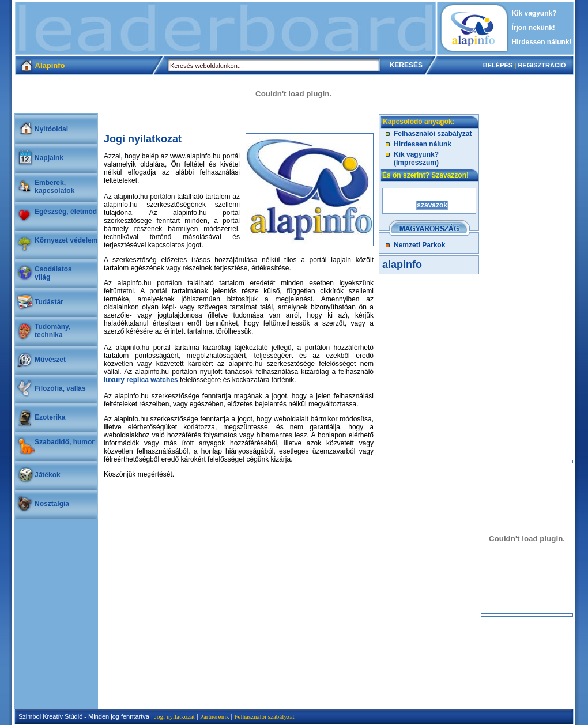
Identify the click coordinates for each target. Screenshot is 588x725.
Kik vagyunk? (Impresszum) (416, 158)
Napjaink (49, 158)
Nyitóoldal (51, 129)
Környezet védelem (66, 240)
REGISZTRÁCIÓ (542, 65)
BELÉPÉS (498, 65)
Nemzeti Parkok (419, 245)
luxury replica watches (141, 380)
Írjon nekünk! (534, 28)
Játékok (48, 475)
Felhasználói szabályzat (433, 134)
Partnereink (215, 716)
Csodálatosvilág (53, 273)
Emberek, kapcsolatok (54, 187)
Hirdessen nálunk (423, 144)
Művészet (50, 360)
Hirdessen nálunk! (542, 42)
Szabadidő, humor (65, 442)
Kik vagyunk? (534, 13)
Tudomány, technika (52, 331)
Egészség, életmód (66, 212)
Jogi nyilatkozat (175, 716)
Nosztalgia (52, 504)
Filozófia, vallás (60, 388)
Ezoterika (50, 417)
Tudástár (49, 302)
